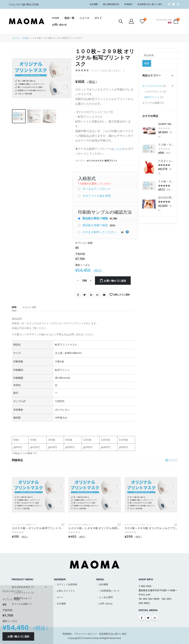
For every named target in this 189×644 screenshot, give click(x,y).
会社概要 (94, 4)
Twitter (85, 295)
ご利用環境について (109, 591)
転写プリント (111, 161)
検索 (147, 63)
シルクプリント (153, 92)
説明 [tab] (14, 307)
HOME (56, 18)
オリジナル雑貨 (151, 103)
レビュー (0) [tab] (29, 307)
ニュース (84, 18)
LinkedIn (91, 295)
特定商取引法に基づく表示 (150, 4)
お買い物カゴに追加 (115, 281)
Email (104, 295)
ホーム (16, 38)
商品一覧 (69, 18)
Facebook (78, 295)
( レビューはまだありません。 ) (108, 70)
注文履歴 (61, 604)
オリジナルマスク (95, 161)
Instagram (155, 618)
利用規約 (128, 4)
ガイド (98, 18)
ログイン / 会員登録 (67, 584)
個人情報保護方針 (111, 4)
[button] (167, 460)
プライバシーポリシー (85, 634)
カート (60, 597)
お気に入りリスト (66, 591)
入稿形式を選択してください (95, 184)
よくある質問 (106, 597)
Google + (98, 295)
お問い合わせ (59, 25)
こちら (118, 149)
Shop (26, 38)
